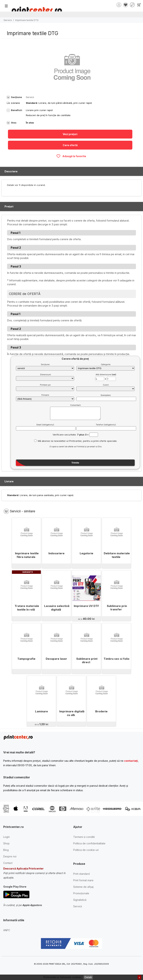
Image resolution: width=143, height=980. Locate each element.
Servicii (8, 20)
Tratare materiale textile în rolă (27, 608)
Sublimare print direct (87, 661)
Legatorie (87, 553)
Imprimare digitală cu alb (72, 713)
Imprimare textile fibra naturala (27, 555)
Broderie (101, 711)
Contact (8, 863)
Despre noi (10, 856)
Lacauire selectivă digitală (57, 608)
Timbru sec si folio (117, 659)
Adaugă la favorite (71, 156)
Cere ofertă (70, 145)
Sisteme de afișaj (83, 887)
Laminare (41, 711)
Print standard (81, 874)
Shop (6, 843)
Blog (6, 850)
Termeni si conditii (84, 837)
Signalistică (80, 900)
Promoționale (81, 893)
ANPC (7, 930)
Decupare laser (56, 659)
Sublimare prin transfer (117, 608)
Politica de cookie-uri (86, 850)
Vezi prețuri (70, 134)
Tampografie (26, 659)
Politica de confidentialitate (89, 843)
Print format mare (83, 880)
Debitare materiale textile (117, 555)
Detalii (88, 977)
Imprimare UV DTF (86, 606)
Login (7, 837)
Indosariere (56, 553)
